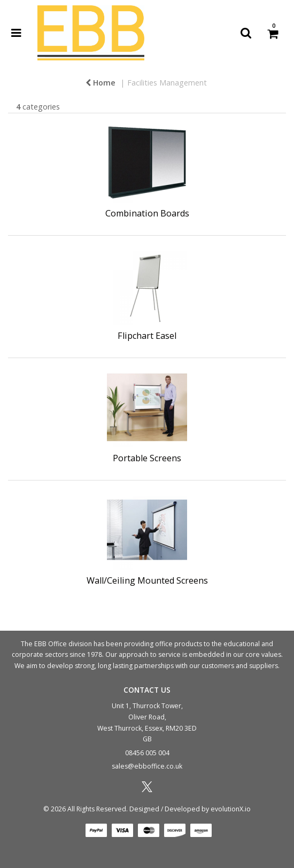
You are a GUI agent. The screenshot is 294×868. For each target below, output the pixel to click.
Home (100, 83)
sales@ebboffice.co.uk (147, 766)
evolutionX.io (231, 809)
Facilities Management (167, 83)
